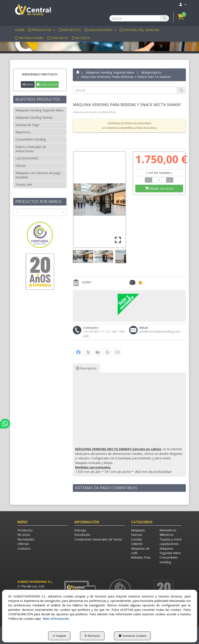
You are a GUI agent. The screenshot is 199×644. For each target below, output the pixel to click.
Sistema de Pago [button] (27, 125)
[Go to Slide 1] (83, 257)
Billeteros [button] (167, 535)
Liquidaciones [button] (169, 544)
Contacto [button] (24, 548)
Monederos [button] (168, 530)
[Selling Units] (159, 180)
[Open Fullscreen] (118, 240)
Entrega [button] (80, 530)
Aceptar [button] (59, 636)
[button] (32, 11)
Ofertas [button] (21, 166)
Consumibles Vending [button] (31, 139)
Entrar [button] (28, 84)
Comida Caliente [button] (137, 541)
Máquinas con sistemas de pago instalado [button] (38, 175)
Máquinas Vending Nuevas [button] (34, 117)
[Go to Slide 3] (125, 257)
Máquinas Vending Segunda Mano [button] (40, 110)
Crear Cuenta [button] (47, 84)
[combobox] (40, 212)
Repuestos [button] (23, 132)
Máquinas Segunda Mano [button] (170, 551)
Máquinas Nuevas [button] (138, 532)
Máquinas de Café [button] (140, 551)
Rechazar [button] (92, 636)
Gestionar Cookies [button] (132, 636)
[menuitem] (182, 4)
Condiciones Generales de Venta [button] (98, 539)
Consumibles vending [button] (169, 560)
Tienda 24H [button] (24, 185)
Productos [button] (25, 530)
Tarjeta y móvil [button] (170, 539)
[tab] (129, 425)
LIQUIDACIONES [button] (27, 158)
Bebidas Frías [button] (141, 557)
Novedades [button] (26, 539)
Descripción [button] (86, 368)
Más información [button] (56, 619)
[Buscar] (165, 18)
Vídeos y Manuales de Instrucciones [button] (31, 149)
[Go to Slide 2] (104, 257)
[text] (125, 90)
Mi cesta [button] (24, 535)
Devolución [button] (82, 535)
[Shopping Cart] (159, 188)
